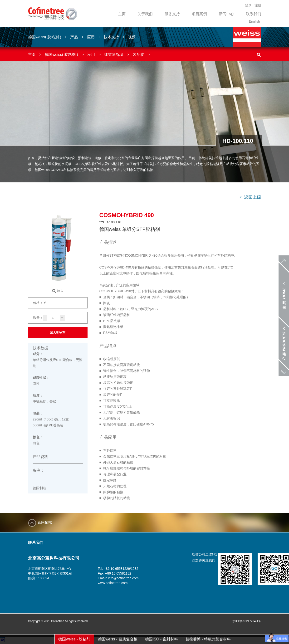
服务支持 (172, 14)
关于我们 (145, 14)
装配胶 (138, 55)
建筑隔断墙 (114, 55)
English (255, 21)
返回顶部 (45, 523)
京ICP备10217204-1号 (247, 621)
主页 (122, 14)
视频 (132, 37)
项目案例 (199, 14)
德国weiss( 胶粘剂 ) (45, 37)
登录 (248, 5)
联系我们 (254, 14)
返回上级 (250, 197)
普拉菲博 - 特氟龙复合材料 (208, 639)
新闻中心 (226, 14)
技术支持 (111, 37)
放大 (60, 291)
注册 (258, 5)
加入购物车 (58, 333)
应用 (91, 37)
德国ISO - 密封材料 (162, 639)
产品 (74, 37)
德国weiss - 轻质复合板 (118, 639)
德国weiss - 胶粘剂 (74, 639)
